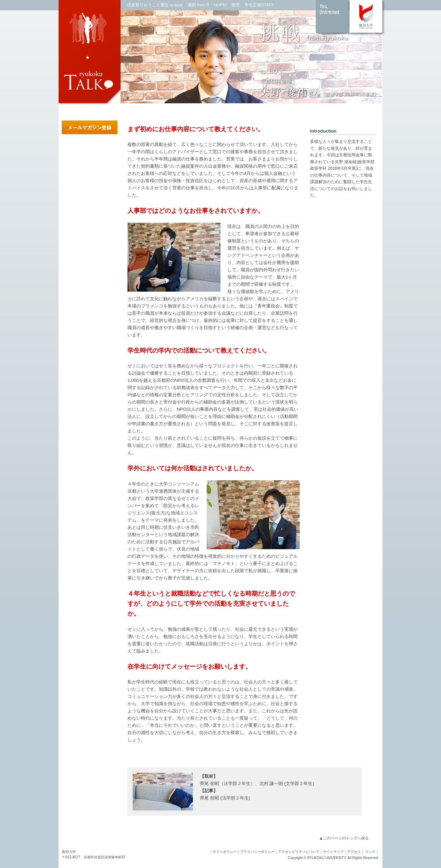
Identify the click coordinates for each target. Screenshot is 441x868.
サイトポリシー (225, 852)
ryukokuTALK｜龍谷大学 (90, 53)
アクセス (354, 852)
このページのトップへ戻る (346, 838)
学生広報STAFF (259, 5)
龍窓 (236, 5)
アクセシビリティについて (299, 852)
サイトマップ (333, 852)
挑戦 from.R (199, 5)
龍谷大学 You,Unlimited (350, 18)
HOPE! (221, 5)
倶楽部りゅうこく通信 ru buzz (155, 5)
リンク (370, 852)
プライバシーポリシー (257, 852)
